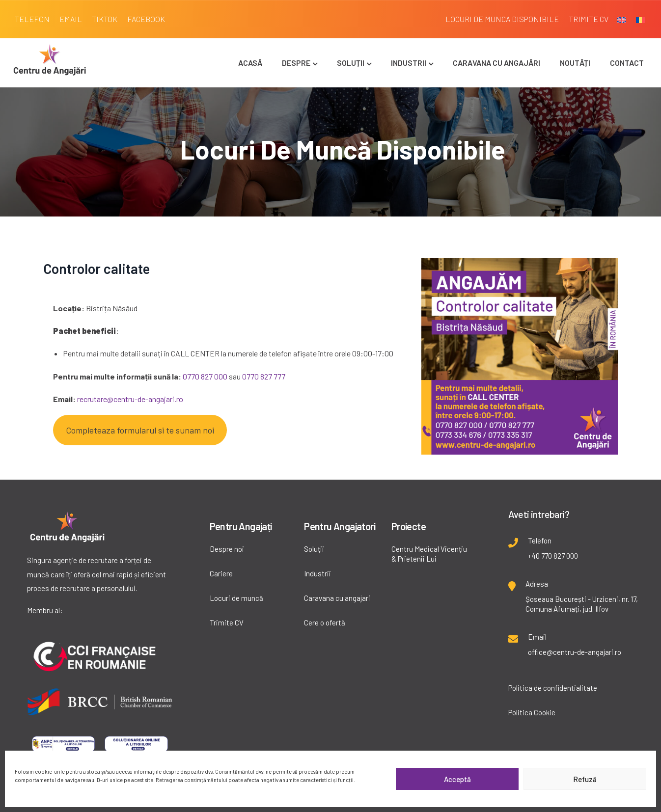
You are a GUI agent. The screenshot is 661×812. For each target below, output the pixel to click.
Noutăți (575, 63)
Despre (300, 63)
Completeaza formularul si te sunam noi (140, 430)
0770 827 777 (264, 376)
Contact (627, 63)
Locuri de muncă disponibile (343, 149)
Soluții (354, 63)
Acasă (250, 63)
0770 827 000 (205, 376)
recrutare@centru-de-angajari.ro (130, 399)
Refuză (585, 779)
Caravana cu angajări (496, 63)
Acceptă (457, 779)
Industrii (412, 63)
